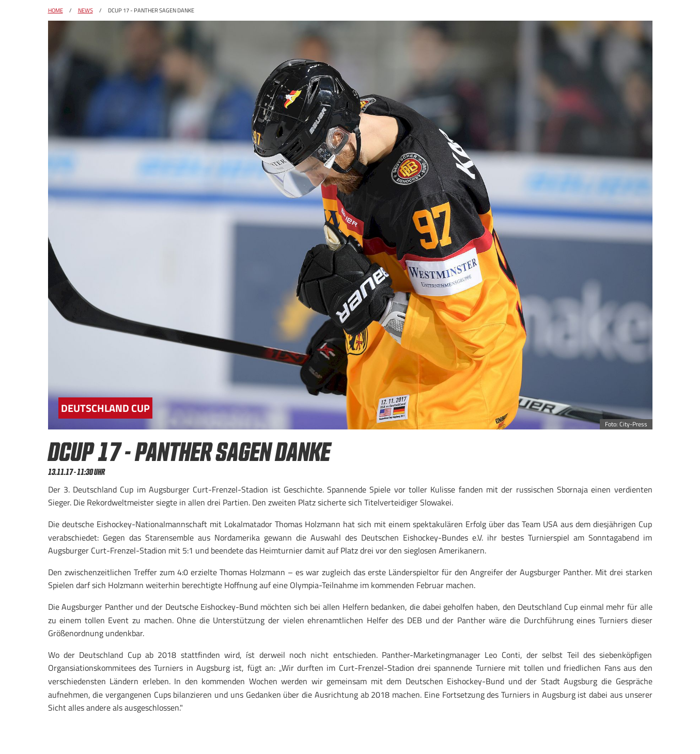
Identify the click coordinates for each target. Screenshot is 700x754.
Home (56, 10)
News (85, 10)
